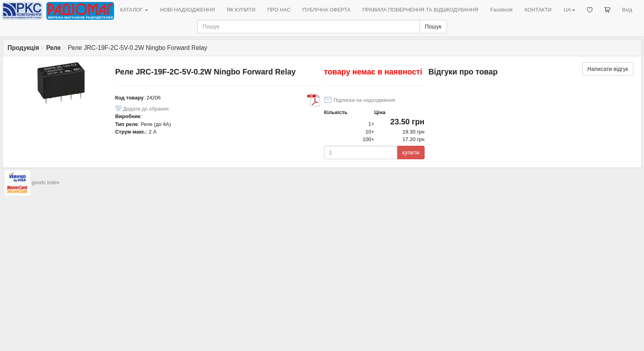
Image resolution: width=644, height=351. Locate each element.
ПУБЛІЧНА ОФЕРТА (327, 10)
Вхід (627, 10)
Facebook (501, 10)
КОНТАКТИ (538, 10)
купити (411, 153)
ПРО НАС (279, 10)
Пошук (433, 27)
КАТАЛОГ (134, 10)
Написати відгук (608, 69)
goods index (46, 182)
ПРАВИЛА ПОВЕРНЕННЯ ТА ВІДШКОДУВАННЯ (420, 10)
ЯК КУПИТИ (241, 10)
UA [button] (569, 10)
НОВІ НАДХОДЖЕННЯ (187, 10)
